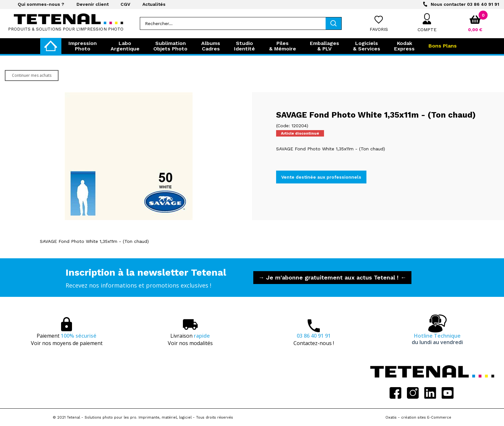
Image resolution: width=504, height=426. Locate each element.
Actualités (154, 4)
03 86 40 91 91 (465, 4)
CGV (125, 4)
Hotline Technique (437, 339)
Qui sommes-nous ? (41, 4)
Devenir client (93, 4)
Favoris (379, 29)
